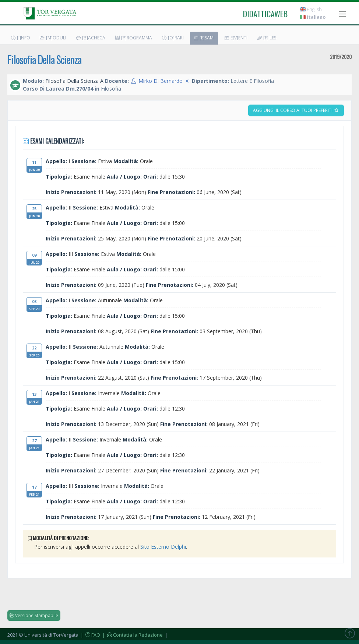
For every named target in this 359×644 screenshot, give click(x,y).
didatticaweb (265, 14)
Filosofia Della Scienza (44, 59)
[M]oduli (53, 38)
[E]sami (204, 38)
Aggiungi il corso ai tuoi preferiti (296, 110)
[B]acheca (90, 38)
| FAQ (90, 635)
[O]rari (173, 38)
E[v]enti (236, 38)
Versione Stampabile (34, 615)
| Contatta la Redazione (132, 635)
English (311, 9)
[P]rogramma (133, 38)
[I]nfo (20, 38)
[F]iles (266, 38)
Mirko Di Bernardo (161, 81)
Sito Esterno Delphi (163, 547)
